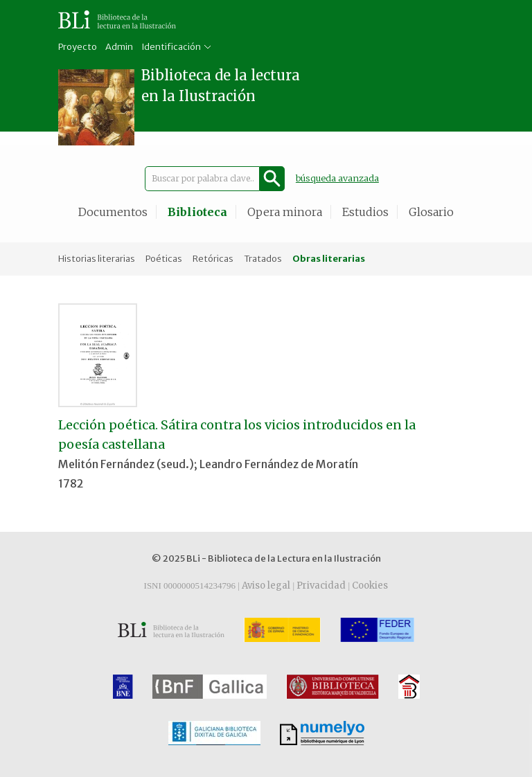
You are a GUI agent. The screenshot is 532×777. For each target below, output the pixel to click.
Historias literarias (97, 259)
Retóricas (213, 259)
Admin (119, 47)
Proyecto (78, 47)
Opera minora (285, 212)
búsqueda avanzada (337, 178)
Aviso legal (266, 586)
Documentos (113, 212)
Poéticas (164, 259)
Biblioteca (197, 212)
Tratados (263, 259)
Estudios (365, 212)
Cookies (370, 586)
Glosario (431, 212)
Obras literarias (329, 259)
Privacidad (321, 586)
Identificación (171, 47)
